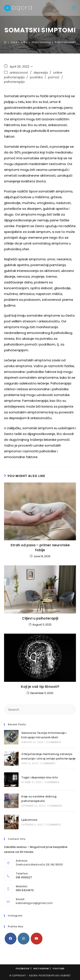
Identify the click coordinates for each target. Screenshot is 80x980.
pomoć (54, 77)
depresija (41, 73)
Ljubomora (29, 820)
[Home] (5, 42)
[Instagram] (24, 939)
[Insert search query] (40, 710)
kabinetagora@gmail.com (34, 903)
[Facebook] (11, 939)
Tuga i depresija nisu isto (40, 777)
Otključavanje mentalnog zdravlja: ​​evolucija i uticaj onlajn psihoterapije (49, 756)
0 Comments (54, 742)
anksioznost (19, 73)
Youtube (58, 969)
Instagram (41, 969)
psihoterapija (14, 82)
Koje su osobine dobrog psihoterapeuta (39, 799)
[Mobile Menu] (74, 8)
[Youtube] (37, 939)
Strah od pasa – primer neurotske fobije (40, 548)
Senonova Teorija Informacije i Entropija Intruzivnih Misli (44, 735)
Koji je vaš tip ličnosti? (40, 687)
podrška (36, 77)
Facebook (23, 969)
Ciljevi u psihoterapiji (40, 618)
